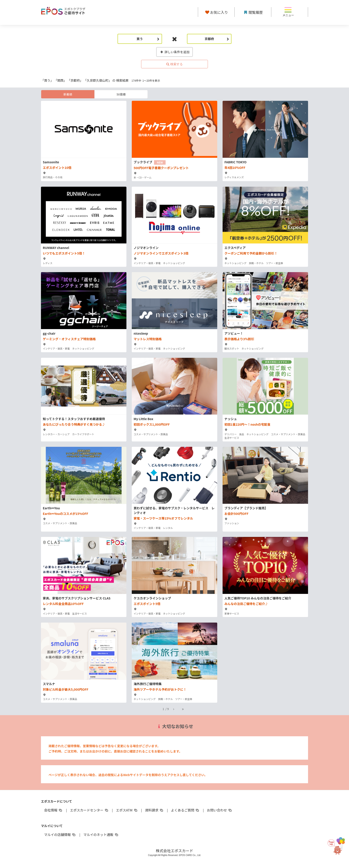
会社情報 (53, 810)
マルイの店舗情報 (60, 835)
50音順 (121, 94)
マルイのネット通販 (101, 835)
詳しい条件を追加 (175, 52)
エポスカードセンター (89, 810)
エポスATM (127, 810)
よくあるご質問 (185, 810)
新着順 (68, 94)
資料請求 (154, 810)
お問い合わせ (220, 810)
